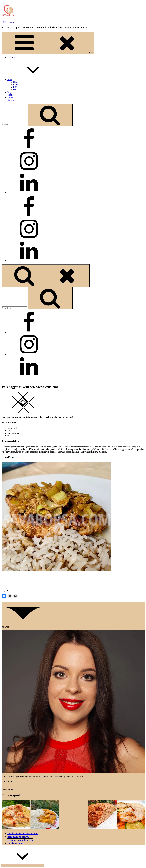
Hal (15, 90)
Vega (10, 92)
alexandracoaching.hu (20, 840)
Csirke (16, 82)
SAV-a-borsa (8, 22)
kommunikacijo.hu (18, 837)
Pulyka (16, 85)
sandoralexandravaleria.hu (23, 834)
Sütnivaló (12, 100)
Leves (10, 97)
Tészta (10, 95)
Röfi (15, 87)
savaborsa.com (16, 843)
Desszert (11, 58)
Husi (31, 79)
